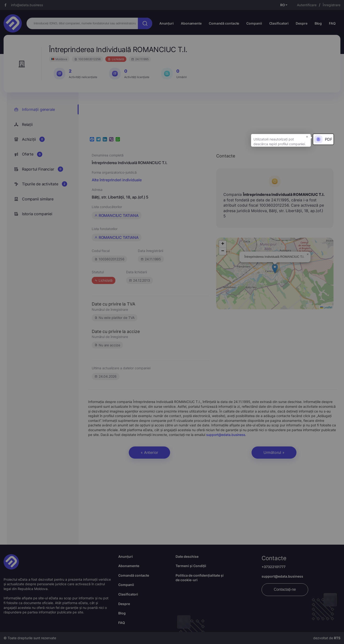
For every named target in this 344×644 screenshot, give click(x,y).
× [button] (307, 136)
